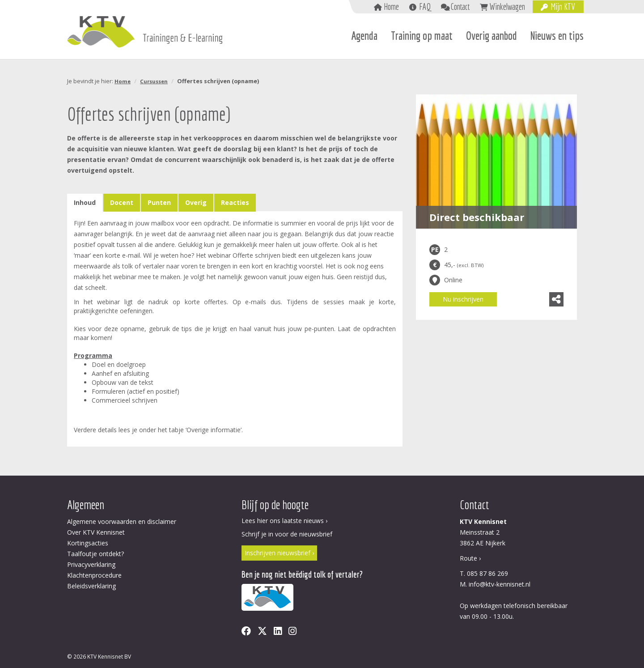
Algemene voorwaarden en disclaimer (122, 521)
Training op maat (422, 36)
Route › (470, 558)
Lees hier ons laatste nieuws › (284, 521)
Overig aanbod (491, 36)
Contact (460, 6)
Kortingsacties (88, 543)
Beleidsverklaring (91, 586)
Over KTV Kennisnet (96, 532)
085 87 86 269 (487, 573)
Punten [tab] (159, 202)
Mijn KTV (563, 6)
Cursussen (154, 81)
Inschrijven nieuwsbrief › (279, 553)
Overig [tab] (196, 202)
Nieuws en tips (557, 36)
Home (391, 6)
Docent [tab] (122, 202)
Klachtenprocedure (94, 575)
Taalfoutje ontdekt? (95, 554)
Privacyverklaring (91, 564)
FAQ (425, 6)
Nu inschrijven (463, 299)
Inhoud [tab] (85, 202)
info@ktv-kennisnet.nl (500, 584)
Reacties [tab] (235, 202)
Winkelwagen (507, 6)
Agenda (364, 36)
